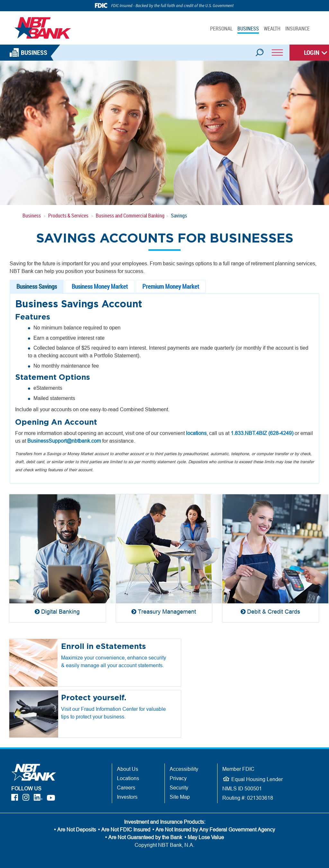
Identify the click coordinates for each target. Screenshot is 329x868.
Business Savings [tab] (37, 286)
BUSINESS (248, 29)
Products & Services (68, 216)
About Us (128, 769)
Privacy (178, 778)
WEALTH (272, 29)
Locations (128, 778)
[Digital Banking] (58, 558)
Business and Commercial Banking (130, 216)
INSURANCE (298, 29)
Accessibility (184, 769)
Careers (126, 787)
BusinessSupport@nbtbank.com (64, 441)
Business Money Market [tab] (100, 286)
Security (179, 787)
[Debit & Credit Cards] (271, 558)
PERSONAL (221, 29)
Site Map (180, 797)
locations (196, 433)
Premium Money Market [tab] (171, 286)
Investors (127, 797)
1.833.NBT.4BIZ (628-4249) (262, 433)
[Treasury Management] (164, 558)
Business (32, 216)
